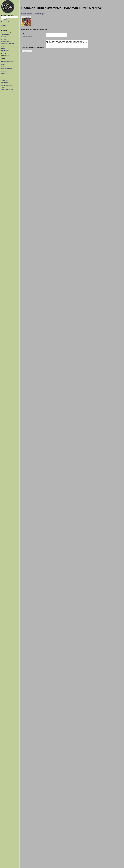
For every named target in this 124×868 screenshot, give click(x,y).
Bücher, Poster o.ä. (6, 77)
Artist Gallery (4, 84)
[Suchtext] (9, 17)
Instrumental (4, 72)
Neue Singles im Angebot (7, 61)
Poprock (3, 49)
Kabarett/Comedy (5, 35)
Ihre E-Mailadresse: (27, 36)
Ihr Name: (24, 34)
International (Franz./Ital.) (7, 43)
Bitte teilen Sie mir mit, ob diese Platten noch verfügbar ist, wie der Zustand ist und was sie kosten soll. (67, 45)
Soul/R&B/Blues (5, 50)
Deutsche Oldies (5, 38)
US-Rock (3, 47)
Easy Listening (5, 40)
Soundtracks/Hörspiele (7, 52)
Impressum (4, 91)
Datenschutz (4, 27)
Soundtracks (4, 70)
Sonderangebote (5, 56)
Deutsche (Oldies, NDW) (7, 63)
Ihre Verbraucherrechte (7, 89)
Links (2, 87)
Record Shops (5, 82)
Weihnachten (4, 54)
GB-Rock (3, 45)
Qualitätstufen (5, 80)
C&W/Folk (3, 36)
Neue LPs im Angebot (6, 33)
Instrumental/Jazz (5, 42)
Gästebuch (4, 25)
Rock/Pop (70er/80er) (6, 68)
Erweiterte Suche (5, 22)
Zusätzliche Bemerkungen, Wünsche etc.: (33, 49)
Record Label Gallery (6, 86)
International (4, 73)
